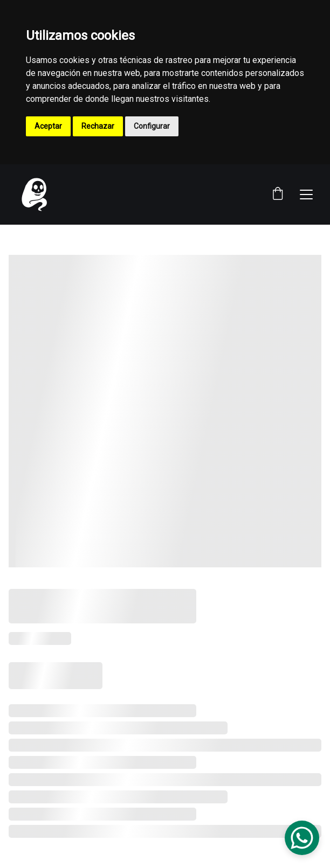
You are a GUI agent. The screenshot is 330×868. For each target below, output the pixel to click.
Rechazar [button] (98, 126)
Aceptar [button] (48, 126)
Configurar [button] (152, 126)
